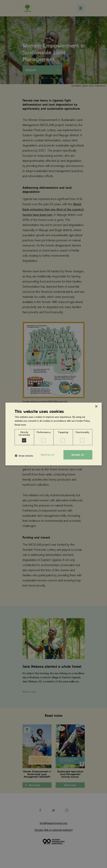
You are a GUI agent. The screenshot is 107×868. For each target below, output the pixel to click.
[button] (24, 456)
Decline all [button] (48, 455)
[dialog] (53, 434)
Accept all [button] (78, 455)
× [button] (96, 407)
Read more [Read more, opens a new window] (20, 425)
